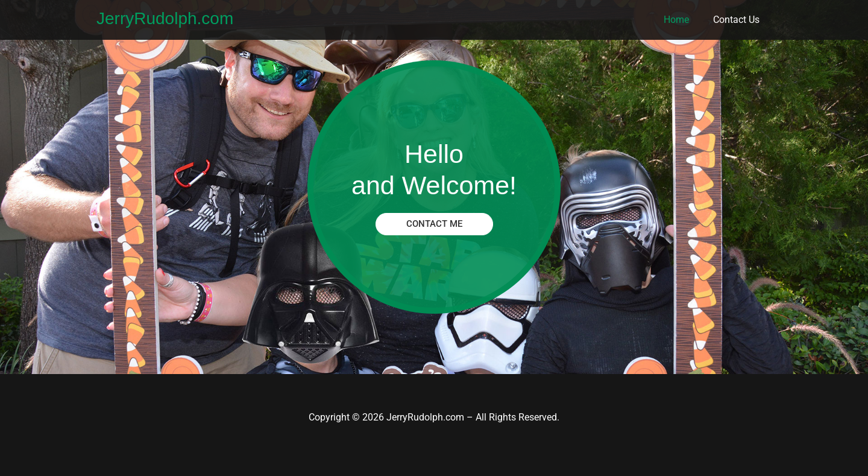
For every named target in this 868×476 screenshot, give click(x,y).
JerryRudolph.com (165, 18)
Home (676, 20)
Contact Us (736, 20)
